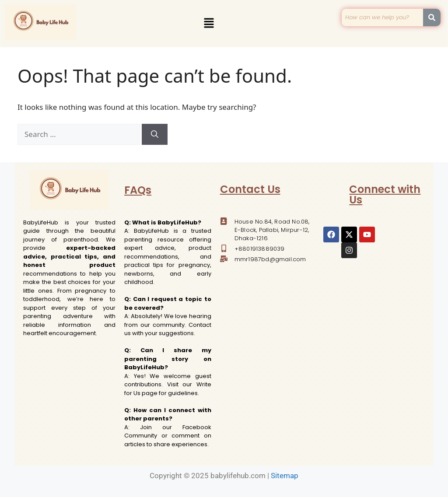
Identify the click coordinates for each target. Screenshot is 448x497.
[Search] (155, 134)
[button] (209, 24)
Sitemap (285, 476)
